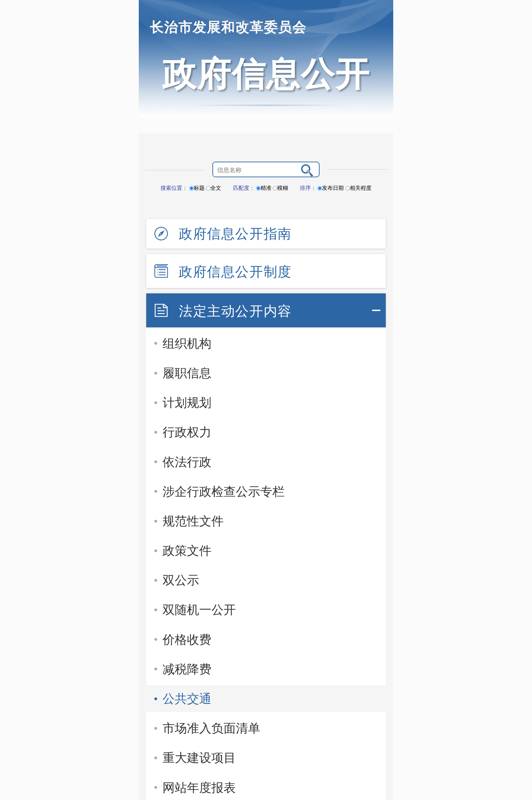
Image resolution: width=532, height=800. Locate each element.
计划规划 (187, 403)
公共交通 (187, 699)
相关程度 (358, 188)
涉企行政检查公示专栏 (224, 492)
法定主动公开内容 (235, 311)
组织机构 (187, 343)
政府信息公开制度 (235, 272)
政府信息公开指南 (235, 234)
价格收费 (187, 640)
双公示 (181, 580)
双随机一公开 (199, 610)
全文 (214, 188)
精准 (264, 188)
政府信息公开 (266, 74)
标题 (197, 188)
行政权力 (187, 432)
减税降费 (187, 669)
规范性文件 (193, 521)
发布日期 (331, 188)
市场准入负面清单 (211, 728)
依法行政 (187, 462)
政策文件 (187, 551)
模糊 (280, 188)
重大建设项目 (199, 758)
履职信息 (187, 373)
